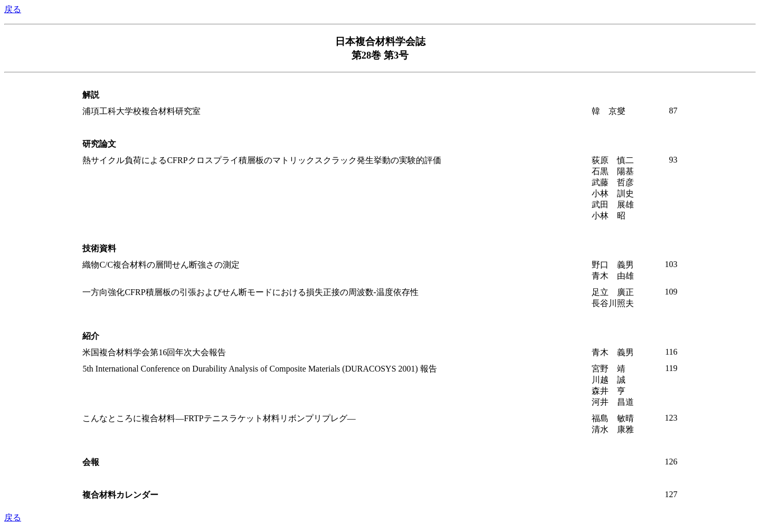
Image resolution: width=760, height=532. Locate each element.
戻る (13, 9)
